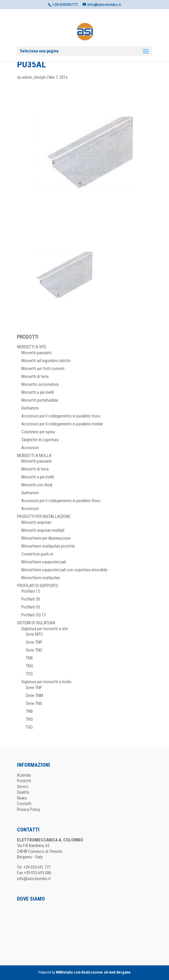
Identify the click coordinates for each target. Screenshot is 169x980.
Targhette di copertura (40, 440)
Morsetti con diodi (37, 485)
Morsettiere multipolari (41, 578)
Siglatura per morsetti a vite (45, 629)
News (22, 798)
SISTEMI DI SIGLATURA (36, 623)
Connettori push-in (37, 554)
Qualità (23, 792)
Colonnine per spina (38, 432)
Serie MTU (34, 634)
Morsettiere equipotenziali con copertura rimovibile (64, 570)
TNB (29, 658)
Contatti (24, 804)
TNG (29, 666)
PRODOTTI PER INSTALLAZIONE (44, 517)
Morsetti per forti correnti (43, 369)
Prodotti (24, 781)
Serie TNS (34, 703)
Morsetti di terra (35, 376)
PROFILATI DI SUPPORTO (38, 586)
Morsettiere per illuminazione (46, 538)
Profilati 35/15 (34, 615)
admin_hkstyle (34, 77)
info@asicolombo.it (34, 879)
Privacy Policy (29, 809)
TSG (29, 674)
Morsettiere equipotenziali (44, 562)
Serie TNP (34, 642)
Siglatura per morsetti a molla (46, 682)
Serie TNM (34, 696)
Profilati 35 (31, 607)
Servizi (23, 787)
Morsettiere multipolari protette (48, 546)
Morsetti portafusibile (40, 400)
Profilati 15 (31, 591)
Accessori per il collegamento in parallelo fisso (61, 416)
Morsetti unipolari (36, 522)
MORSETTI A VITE (32, 347)
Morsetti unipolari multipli (43, 530)
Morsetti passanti (36, 353)
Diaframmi (30, 408)
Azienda (24, 775)
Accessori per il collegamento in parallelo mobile (62, 424)
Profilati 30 (31, 599)
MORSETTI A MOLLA (34, 456)
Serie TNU (34, 650)
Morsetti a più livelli (38, 392)
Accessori (30, 448)
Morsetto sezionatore (40, 384)
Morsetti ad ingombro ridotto (46, 361)
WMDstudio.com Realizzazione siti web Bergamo (93, 972)
